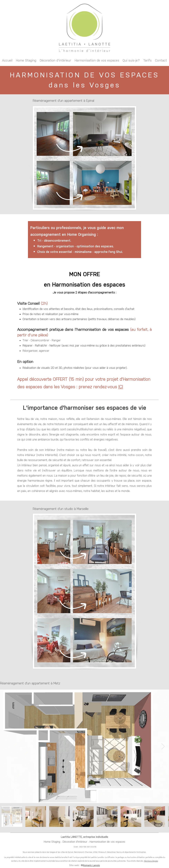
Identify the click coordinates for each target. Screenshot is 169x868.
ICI (121, 387)
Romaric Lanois (91, 865)
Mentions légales (151, 861)
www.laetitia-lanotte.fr (59, 857)
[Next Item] (163, 746)
